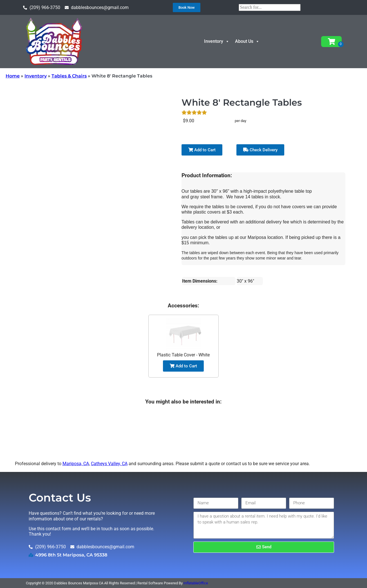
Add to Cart (202, 150)
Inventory (217, 41)
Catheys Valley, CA (109, 464)
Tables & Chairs (69, 76)
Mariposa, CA (76, 464)
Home (13, 76)
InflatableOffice (196, 583)
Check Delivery (260, 150)
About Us (247, 41)
